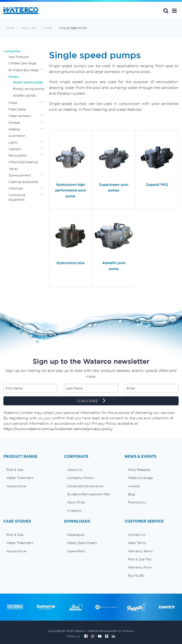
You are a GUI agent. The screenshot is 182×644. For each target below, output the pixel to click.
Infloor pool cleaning (23, 162)
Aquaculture (16, 486)
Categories (12, 51)
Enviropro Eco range (23, 70)
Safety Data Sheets (82, 543)
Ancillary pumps (25, 95)
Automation (17, 136)
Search (166, 11)
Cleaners (15, 149)
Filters (13, 103)
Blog (131, 494)
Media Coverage (140, 478)
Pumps (48, 28)
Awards (134, 486)
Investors (74, 511)
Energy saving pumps (29, 89)
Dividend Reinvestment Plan (89, 494)
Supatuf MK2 (157, 185)
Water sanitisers (20, 116)
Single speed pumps (73, 28)
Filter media (17, 109)
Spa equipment (20, 175)
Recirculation (18, 156)
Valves (13, 169)
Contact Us (137, 535)
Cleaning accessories (23, 182)
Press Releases (139, 470)
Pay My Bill (136, 576)
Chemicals (16, 188)
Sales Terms (137, 543)
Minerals (14, 123)
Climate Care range (22, 63)
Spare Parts (76, 551)
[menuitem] (30, 470)
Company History (81, 478)
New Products (19, 57)
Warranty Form (140, 567)
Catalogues (76, 535)
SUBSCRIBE (91, 401)
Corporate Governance (85, 486)
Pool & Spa (29, 28)
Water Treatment (20, 478)
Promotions (137, 502)
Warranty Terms (140, 551)
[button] (174, 11)
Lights (13, 142)
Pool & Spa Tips (140, 559)
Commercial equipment (17, 197)
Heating (14, 129)
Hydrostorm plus (71, 263)
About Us (75, 470)
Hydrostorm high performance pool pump (71, 190)
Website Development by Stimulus (111, 631)
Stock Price (76, 502)
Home (11, 28)
